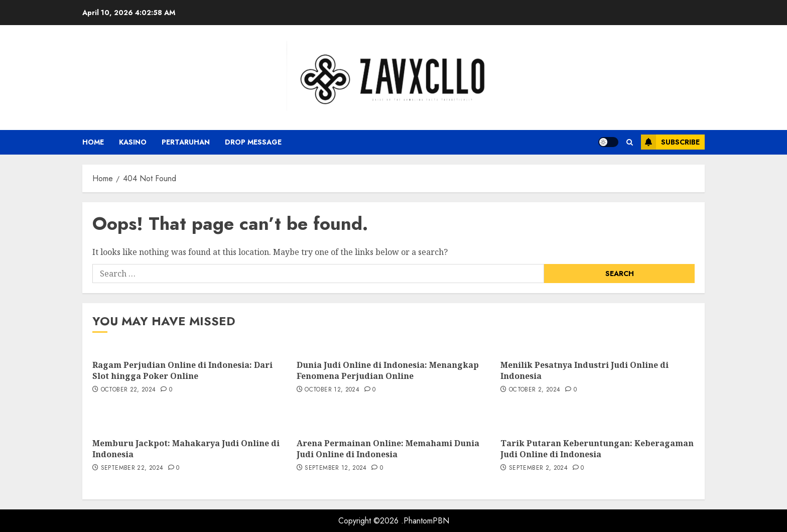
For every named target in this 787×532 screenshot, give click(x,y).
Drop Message (253, 142)
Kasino (133, 142)
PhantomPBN (426, 521)
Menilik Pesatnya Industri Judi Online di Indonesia (584, 370)
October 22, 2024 (128, 390)
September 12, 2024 (336, 468)
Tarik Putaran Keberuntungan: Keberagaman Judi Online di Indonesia (597, 449)
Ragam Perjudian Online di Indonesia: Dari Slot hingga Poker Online (182, 370)
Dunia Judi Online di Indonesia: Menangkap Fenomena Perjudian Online (388, 370)
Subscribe (670, 142)
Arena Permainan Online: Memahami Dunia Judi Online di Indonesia (388, 449)
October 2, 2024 (535, 390)
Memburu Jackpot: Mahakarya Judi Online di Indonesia (186, 449)
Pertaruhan (186, 142)
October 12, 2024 (332, 390)
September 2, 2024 (538, 468)
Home (93, 142)
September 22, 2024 (132, 468)
